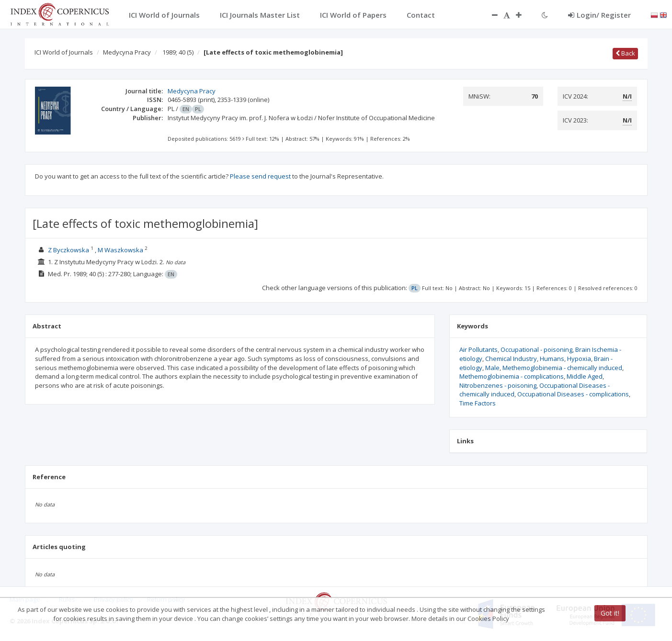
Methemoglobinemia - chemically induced (562, 368)
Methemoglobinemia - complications (512, 376)
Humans (552, 359)
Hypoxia (579, 359)
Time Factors (478, 403)
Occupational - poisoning (536, 349)
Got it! (610, 613)
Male (492, 368)
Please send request (260, 176)
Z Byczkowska (68, 250)
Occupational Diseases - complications (573, 394)
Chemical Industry (511, 359)
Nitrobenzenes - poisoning (498, 385)
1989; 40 (178, 52)
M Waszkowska (120, 250)
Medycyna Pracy (127, 52)
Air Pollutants (478, 349)
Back (625, 53)
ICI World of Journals (64, 52)
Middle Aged (585, 376)
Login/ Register (599, 15)
